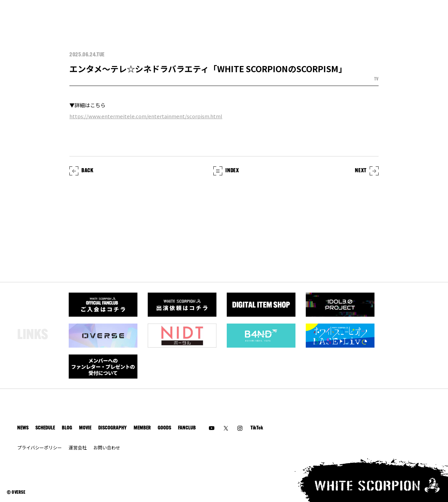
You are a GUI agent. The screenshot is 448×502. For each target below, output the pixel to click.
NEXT (367, 171)
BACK (81, 171)
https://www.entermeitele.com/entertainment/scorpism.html (146, 116)
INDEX (226, 171)
